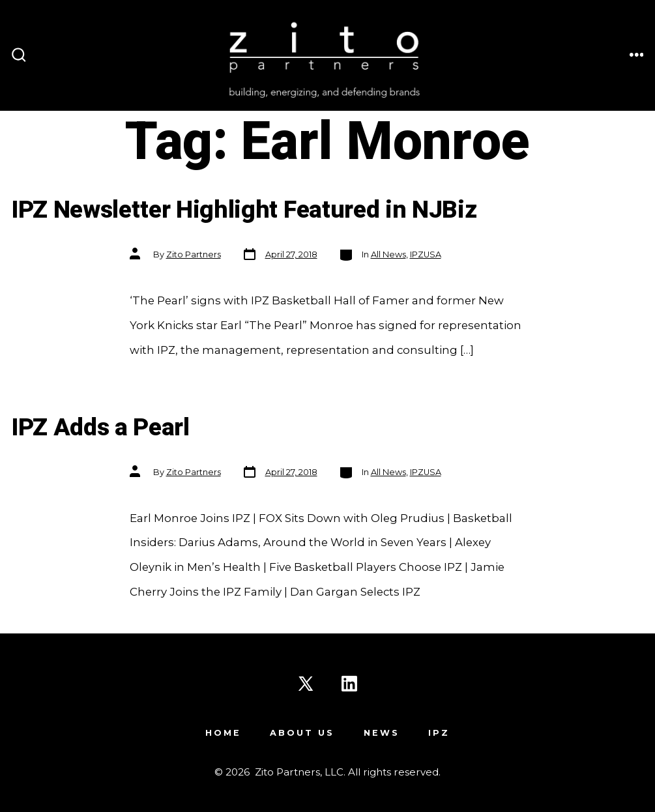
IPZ (439, 733)
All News (388, 254)
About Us (302, 733)
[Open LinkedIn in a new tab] (349, 684)
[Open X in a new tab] (306, 684)
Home (223, 733)
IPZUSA (426, 254)
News (382, 733)
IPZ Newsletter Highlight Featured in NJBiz (244, 210)
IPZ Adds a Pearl (101, 428)
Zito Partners (194, 254)
